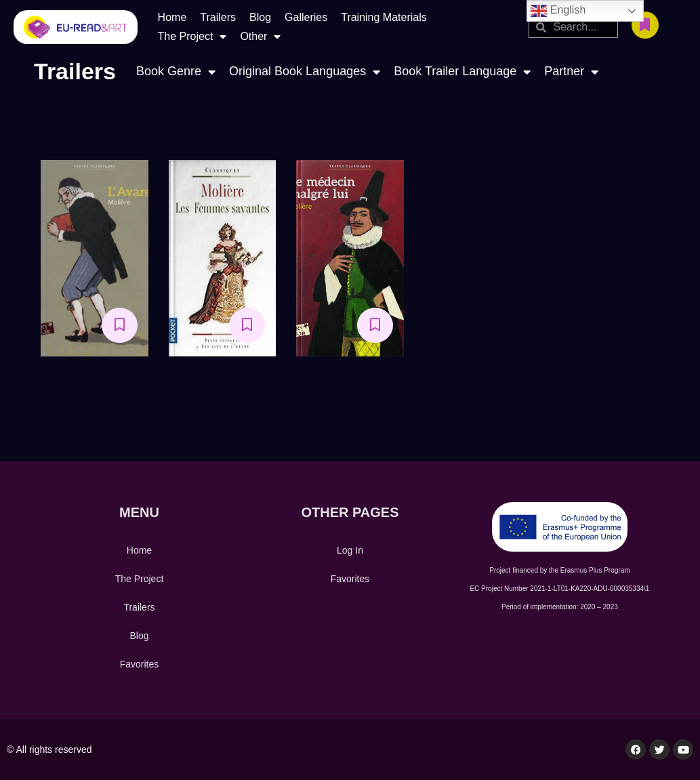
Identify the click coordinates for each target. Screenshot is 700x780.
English (558, 11)
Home (172, 17)
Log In (350, 550)
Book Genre (176, 71)
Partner (571, 71)
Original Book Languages (305, 71)
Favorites (140, 664)
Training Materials (384, 17)
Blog (260, 17)
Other (260, 37)
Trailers (218, 17)
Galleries (306, 17)
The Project (192, 37)
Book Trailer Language (462, 71)
